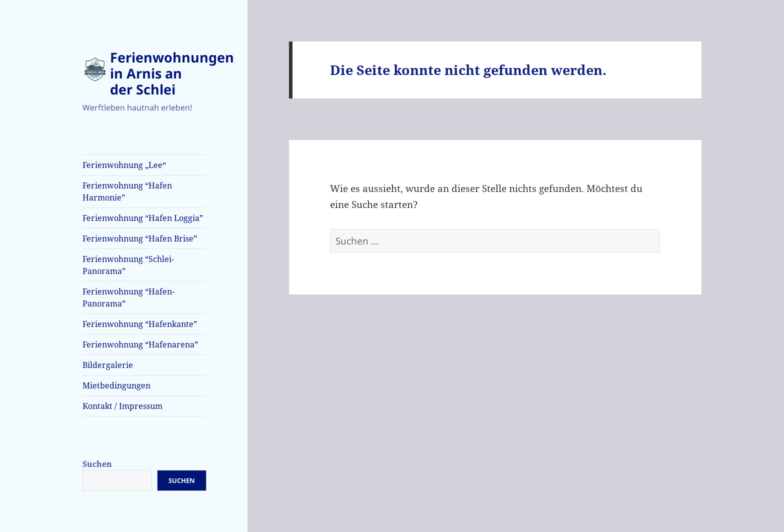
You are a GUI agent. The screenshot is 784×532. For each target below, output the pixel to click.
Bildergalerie (108, 365)
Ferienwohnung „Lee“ (124, 165)
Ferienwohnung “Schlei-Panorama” (128, 265)
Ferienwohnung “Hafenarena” (140, 344)
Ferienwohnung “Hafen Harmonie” (127, 191)
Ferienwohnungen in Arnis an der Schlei (172, 73)
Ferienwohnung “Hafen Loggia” (143, 218)
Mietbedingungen (116, 385)
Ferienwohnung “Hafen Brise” (140, 238)
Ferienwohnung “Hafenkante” (140, 324)
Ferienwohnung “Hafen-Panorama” (128, 297)
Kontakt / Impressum (122, 406)
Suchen (97, 464)
